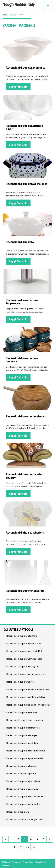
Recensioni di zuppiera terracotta (23, 728)
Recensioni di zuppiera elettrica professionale (29, 689)
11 (34, 847)
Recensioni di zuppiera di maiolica (23, 804)
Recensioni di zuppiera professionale (25, 758)
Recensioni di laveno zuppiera (21, 773)
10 (27, 847)
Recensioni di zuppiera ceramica (22, 789)
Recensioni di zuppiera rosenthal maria (26, 751)
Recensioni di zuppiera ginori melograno (26, 674)
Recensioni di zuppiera (18, 812)
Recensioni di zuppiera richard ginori (24, 796)
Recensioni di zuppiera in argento (23, 666)
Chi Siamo (6, 862)
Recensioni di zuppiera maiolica (22, 743)
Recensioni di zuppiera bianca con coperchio (28, 705)
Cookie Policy (41, 862)
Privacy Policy (28, 862)
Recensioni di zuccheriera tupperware (25, 819)
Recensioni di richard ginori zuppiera (24, 720)
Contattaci (6, 865)
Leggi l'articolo (18, 87)
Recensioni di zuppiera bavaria (22, 712)
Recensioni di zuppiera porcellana (23, 781)
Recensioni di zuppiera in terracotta (24, 659)
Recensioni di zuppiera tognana (22, 636)
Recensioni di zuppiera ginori (21, 682)
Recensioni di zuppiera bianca (21, 766)
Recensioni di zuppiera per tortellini (24, 651)
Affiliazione (16, 862)
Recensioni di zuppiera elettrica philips (26, 697)
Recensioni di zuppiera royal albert (24, 643)
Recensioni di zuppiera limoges (22, 735)
